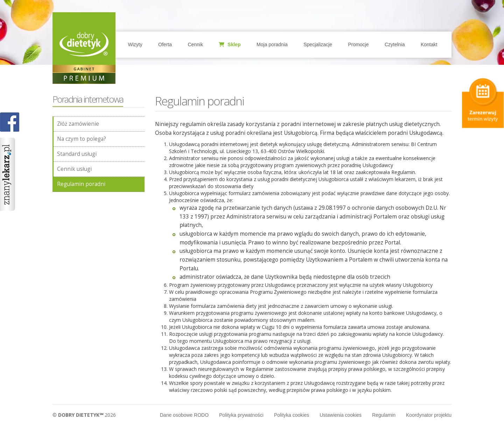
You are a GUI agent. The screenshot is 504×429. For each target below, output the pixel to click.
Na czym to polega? (82, 139)
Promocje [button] (358, 44)
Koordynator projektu (429, 415)
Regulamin (384, 415)
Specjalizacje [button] (318, 44)
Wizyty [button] (135, 44)
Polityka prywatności (241, 415)
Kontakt (429, 44)
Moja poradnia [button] (272, 44)
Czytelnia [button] (395, 44)
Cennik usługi (74, 169)
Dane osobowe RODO (184, 415)
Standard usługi (77, 154)
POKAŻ (10, 122)
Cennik (195, 44)
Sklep (230, 44)
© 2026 (84, 415)
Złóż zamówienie (78, 124)
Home (84, 44)
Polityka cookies (292, 415)
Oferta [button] (165, 44)
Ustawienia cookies (341, 415)
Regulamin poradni (81, 184)
